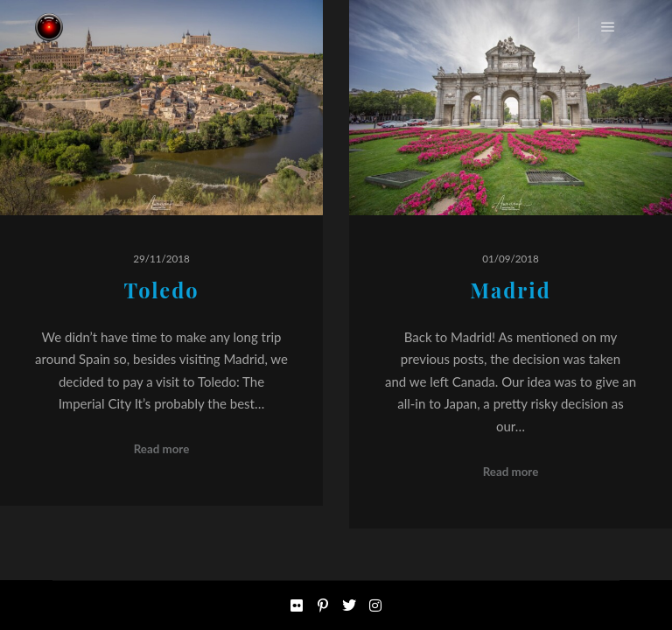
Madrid (510, 290)
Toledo (161, 290)
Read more (162, 449)
